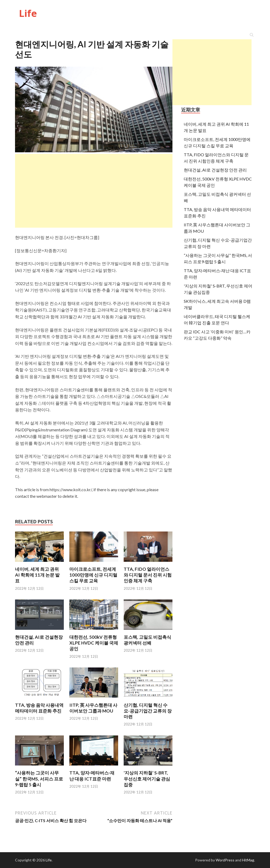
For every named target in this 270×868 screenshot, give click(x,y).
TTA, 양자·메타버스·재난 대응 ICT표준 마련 (92, 776)
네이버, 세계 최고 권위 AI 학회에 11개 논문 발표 (37, 575)
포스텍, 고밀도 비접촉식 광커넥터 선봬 (147, 640)
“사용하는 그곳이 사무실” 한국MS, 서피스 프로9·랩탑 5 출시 (39, 779)
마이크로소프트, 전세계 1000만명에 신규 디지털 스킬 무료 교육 (93, 575)
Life (28, 13)
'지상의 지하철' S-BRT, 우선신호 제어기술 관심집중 (147, 779)
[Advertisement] (212, 72)
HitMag (248, 860)
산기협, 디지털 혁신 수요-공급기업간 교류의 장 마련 (148, 711)
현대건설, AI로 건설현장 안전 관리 (215, 170)
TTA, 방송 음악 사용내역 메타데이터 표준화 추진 (39, 708)
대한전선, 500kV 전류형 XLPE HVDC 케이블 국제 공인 (94, 643)
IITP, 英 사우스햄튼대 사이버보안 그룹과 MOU (93, 708)
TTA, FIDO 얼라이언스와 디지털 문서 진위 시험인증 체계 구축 (148, 575)
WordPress (225, 860)
